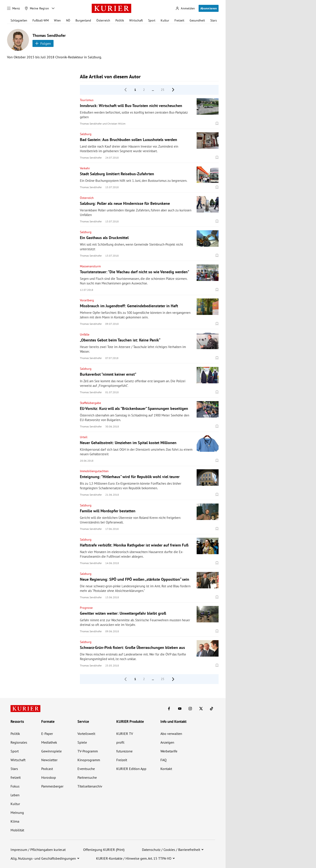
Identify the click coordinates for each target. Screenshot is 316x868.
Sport (152, 20)
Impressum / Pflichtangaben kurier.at (38, 850)
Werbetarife (169, 751)
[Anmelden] (185, 8)
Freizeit (179, 20)
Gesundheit (197, 20)
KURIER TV (125, 734)
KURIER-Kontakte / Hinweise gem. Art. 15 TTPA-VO (134, 858)
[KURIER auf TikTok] (212, 709)
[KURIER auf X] (201, 709)
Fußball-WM (41, 20)
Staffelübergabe (90, 403)
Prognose (86, 608)
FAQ (163, 760)
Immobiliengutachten (94, 471)
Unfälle (85, 334)
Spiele (82, 742)
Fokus (15, 786)
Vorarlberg (87, 300)
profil (120, 742)
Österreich (103, 20)
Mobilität (17, 830)
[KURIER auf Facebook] (169, 709)
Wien (57, 20)
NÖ (68, 20)
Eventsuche (86, 769)
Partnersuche (87, 777)
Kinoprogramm (89, 760)
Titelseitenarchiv (90, 786)
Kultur (165, 20)
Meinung (17, 813)
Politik (120, 20)
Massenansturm (90, 266)
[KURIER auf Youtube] (180, 709)
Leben (15, 795)
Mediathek (49, 742)
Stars (214, 20)
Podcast (47, 769)
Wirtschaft (136, 20)
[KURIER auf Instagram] (190, 709)
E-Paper (47, 734)
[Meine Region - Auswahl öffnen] (53, 8)
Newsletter (49, 760)
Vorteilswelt (86, 734)
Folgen (43, 43)
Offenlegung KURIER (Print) (104, 850)
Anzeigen (167, 742)
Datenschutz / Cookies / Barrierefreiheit (171, 850)
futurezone (124, 751)
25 (163, 90)
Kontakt (166, 769)
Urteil (84, 437)
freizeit (16, 777)
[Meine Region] (37, 8)
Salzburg (86, 134)
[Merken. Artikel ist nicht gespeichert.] (217, 123)
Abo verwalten (171, 734)
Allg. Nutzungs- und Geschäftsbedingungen (43, 858)
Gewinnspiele (51, 751)
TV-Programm (88, 751)
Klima (15, 821)
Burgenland (83, 20)
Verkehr (85, 168)
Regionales (19, 742)
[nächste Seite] (173, 90)
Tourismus (87, 100)
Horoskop (49, 777)
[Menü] (14, 8)
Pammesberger (52, 786)
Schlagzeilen (19, 20)
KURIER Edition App (131, 769)
